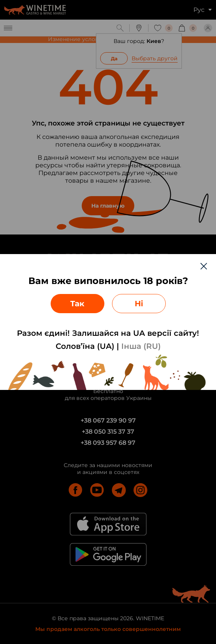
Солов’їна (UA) (85, 346)
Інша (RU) (141, 346)
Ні (139, 304)
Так (77, 304)
